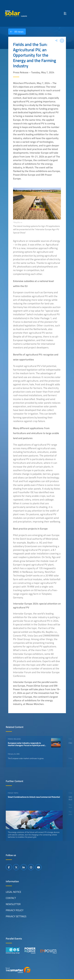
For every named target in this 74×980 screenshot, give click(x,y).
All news (16, 32)
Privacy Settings (16, 916)
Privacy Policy (15, 910)
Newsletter (13, 904)
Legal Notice (13, 892)
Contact (11, 898)
